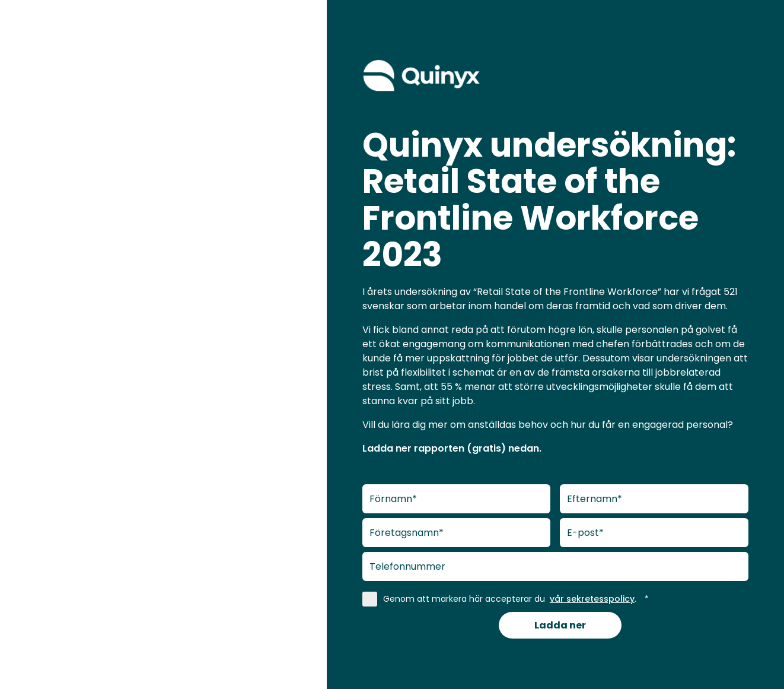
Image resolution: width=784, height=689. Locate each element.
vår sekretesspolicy (592, 599)
